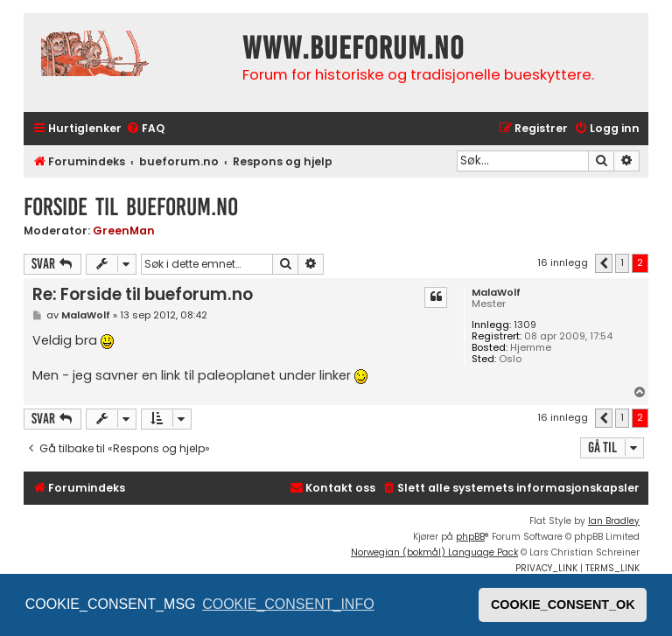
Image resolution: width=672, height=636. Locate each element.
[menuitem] (145, 129)
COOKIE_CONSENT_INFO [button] (288, 604)
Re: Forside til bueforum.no (143, 294)
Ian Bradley (614, 521)
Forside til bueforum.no (131, 207)
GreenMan (124, 231)
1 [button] (622, 262)
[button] (604, 263)
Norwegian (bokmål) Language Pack (434, 552)
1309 (525, 325)
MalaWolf (496, 293)
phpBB (470, 537)
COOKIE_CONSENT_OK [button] (563, 605)
